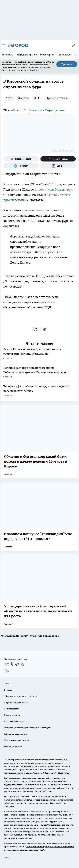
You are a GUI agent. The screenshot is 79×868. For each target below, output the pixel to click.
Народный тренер (27, 55)
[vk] (35, 329)
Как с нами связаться (14, 721)
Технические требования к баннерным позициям (28, 728)
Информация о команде (16, 702)
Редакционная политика (16, 734)
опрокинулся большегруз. (54, 189)
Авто (9, 98)
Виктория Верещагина (47, 110)
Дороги (23, 98)
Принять (67, 64)
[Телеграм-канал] (21, 166)
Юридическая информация (17, 740)
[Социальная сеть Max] (58, 166)
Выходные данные (13, 746)
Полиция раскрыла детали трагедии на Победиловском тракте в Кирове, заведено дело (39, 372)
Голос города (47, 55)
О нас (7, 683)
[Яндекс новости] (21, 159)
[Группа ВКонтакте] (7, 664)
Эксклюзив (8, 55)
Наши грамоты (11, 709)
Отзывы (8, 690)
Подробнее (64, 773)
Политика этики (12, 715)
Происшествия (57, 98)
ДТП (37, 98)
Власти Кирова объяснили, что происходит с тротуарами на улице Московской (39, 354)
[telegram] (46, 329)
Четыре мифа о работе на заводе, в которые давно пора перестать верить (39, 391)
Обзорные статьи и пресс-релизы (20, 696)
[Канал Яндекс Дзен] (58, 159)
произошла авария (35, 210)
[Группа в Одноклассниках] (12, 664)
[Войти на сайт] (74, 45)
